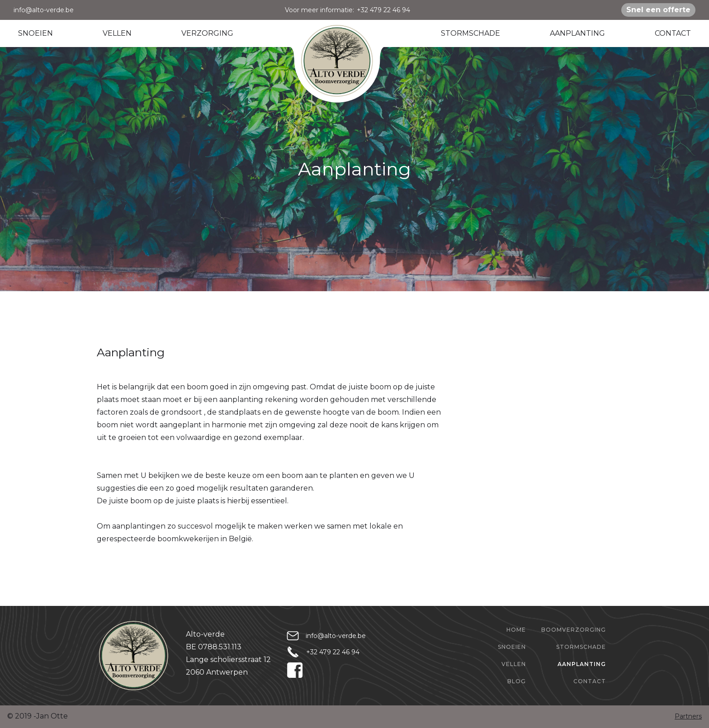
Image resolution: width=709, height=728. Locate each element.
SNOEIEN (35, 33)
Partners (688, 716)
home (516, 630)
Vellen (514, 664)
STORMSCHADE (470, 33)
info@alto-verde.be (44, 10)
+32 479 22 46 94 (383, 10)
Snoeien (512, 647)
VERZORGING (207, 33)
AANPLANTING (577, 33)
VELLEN (117, 33)
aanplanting (582, 664)
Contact (590, 681)
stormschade (581, 647)
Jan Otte (52, 716)
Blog (517, 681)
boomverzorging (574, 630)
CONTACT (673, 33)
